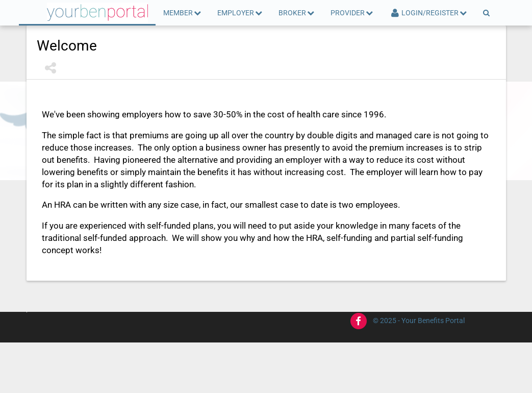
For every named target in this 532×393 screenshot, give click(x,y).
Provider (352, 13)
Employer (240, 13)
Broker (297, 13)
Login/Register (428, 13)
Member (183, 13)
